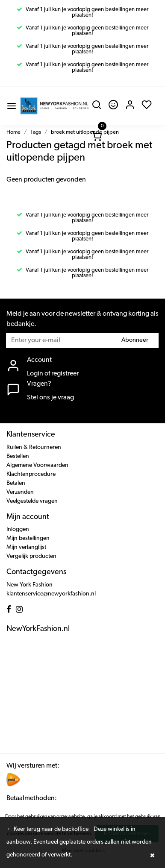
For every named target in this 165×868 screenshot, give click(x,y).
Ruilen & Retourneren (34, 447)
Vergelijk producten (31, 556)
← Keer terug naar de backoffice (47, 829)
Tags (36, 132)
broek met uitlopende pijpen (85, 132)
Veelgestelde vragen (32, 501)
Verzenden (20, 492)
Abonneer (135, 340)
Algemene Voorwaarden (37, 465)
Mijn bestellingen (28, 538)
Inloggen (18, 529)
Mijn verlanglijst (26, 547)
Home (13, 132)
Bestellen (18, 456)
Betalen (16, 483)
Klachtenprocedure (31, 474)
